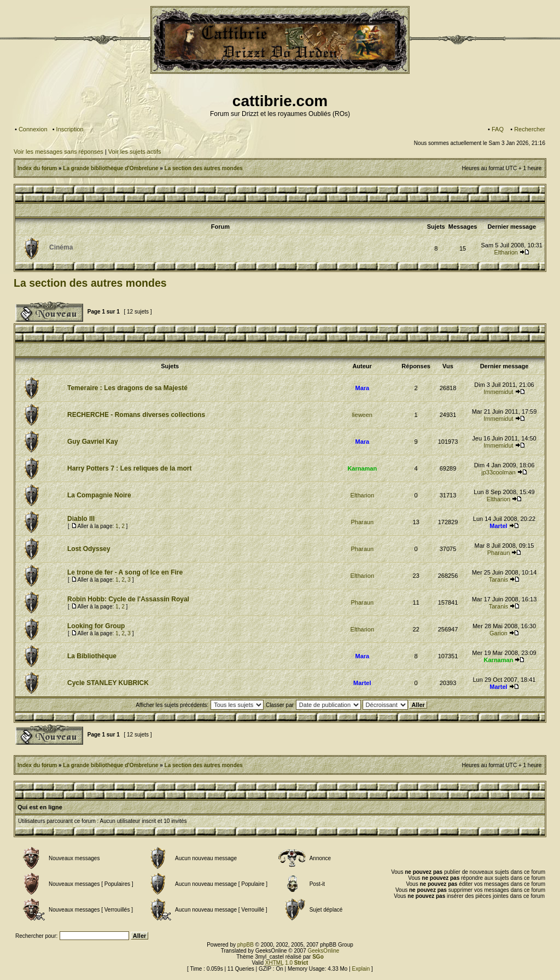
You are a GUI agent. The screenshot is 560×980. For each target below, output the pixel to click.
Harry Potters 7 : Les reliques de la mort (129, 468)
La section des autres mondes (204, 168)
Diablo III (81, 519)
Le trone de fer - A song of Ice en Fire (125, 572)
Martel (498, 526)
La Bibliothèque (92, 656)
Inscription (70, 129)
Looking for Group (96, 626)
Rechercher (530, 129)
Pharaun (363, 522)
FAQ (498, 129)
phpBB (246, 945)
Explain (361, 969)
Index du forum (37, 168)
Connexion (33, 129)
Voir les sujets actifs (135, 152)
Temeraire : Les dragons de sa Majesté (127, 388)
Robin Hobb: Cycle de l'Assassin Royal (128, 599)
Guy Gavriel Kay (93, 442)
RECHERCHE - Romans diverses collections (136, 415)
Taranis (498, 579)
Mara (362, 388)
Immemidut (498, 392)
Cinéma (61, 247)
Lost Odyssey (89, 549)
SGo (318, 957)
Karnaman (362, 468)
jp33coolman (498, 472)
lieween (362, 415)
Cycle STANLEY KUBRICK (108, 683)
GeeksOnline (323, 951)
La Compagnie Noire (99, 495)
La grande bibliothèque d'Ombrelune (110, 168)
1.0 (287, 963)
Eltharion (506, 252)
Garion (498, 633)
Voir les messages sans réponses (59, 152)
